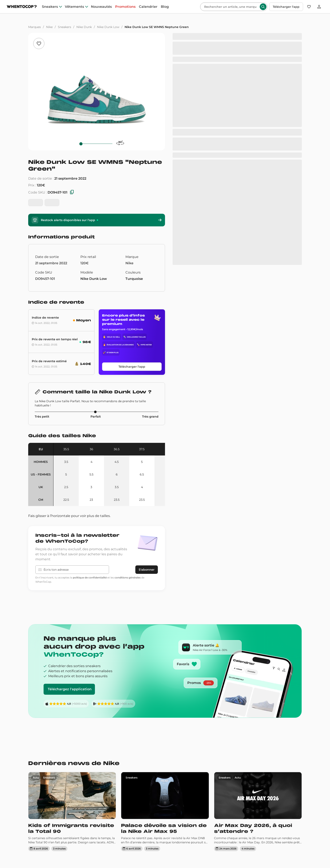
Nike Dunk (84, 27)
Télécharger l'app (286, 7)
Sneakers (65, 27)
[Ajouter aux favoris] (39, 43)
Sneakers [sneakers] (50, 7)
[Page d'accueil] (22, 7)
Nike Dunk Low (108, 27)
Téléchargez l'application (70, 689)
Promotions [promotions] (125, 7)
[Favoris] (309, 7)
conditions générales (128, 578)
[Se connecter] (319, 7)
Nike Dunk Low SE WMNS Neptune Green (157, 27)
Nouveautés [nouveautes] (101, 7)
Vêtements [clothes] (74, 7)
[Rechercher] (230, 7)
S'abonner (147, 570)
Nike (49, 27)
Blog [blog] (165, 7)
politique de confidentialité (90, 578)
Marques (35, 27)
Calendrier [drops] (148, 7)
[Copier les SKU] (72, 192)
